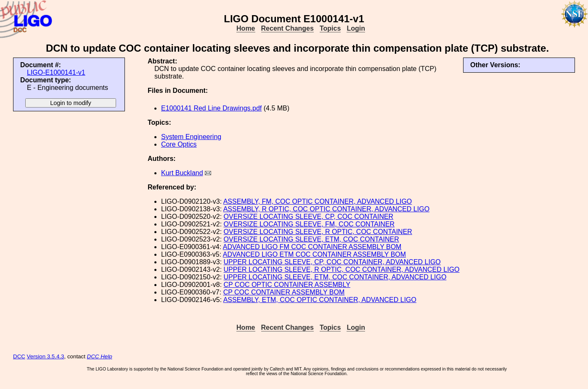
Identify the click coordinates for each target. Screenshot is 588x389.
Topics (330, 28)
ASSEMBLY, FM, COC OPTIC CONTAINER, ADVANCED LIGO (318, 201)
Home (246, 28)
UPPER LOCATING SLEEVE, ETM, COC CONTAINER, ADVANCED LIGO (335, 277)
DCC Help (100, 356)
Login (356, 28)
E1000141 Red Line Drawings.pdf (211, 108)
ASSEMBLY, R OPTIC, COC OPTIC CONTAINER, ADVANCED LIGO (326, 209)
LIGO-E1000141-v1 (56, 72)
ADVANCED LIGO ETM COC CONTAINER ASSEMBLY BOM (314, 254)
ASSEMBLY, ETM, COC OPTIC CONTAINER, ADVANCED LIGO (320, 300)
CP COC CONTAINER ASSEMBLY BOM (284, 292)
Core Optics (179, 144)
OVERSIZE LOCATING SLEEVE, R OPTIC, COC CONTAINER (318, 232)
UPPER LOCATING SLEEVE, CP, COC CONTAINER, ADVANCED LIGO (332, 262)
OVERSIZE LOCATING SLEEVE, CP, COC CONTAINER (309, 217)
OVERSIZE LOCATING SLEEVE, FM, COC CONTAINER (309, 224)
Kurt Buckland (182, 173)
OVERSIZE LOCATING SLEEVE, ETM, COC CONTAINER (311, 239)
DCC (19, 356)
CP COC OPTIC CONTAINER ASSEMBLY (287, 285)
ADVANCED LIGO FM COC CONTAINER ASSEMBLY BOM (312, 247)
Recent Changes (287, 28)
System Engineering (191, 137)
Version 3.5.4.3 (46, 356)
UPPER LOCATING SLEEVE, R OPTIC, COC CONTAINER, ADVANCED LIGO (342, 269)
